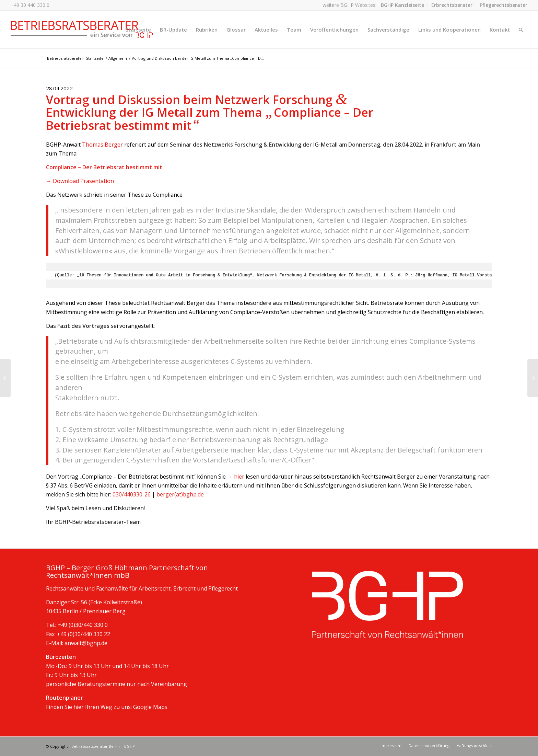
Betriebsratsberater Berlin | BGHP (103, 746)
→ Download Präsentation (80, 181)
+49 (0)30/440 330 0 (83, 625)
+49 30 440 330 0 (30, 5)
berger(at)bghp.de (180, 494)
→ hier (236, 477)
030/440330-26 (132, 494)
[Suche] (521, 30)
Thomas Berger (102, 145)
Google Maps (150, 707)
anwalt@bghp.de (86, 643)
